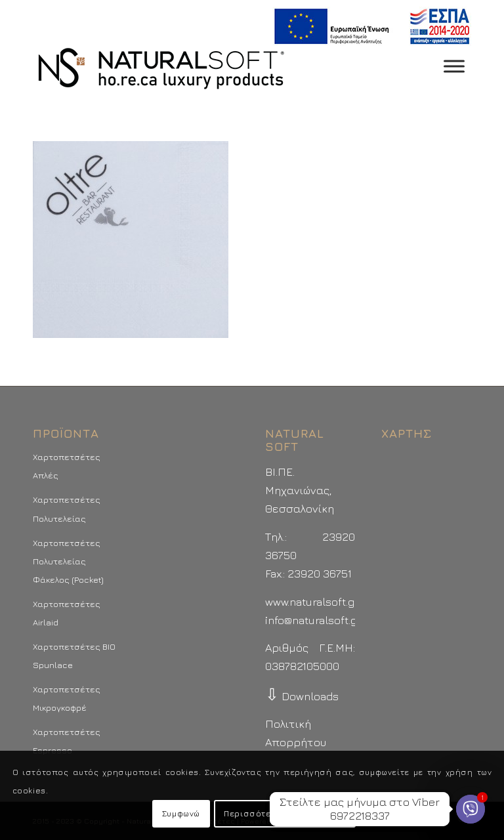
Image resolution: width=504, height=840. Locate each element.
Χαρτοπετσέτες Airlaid (67, 613)
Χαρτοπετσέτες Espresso (67, 741)
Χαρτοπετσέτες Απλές (67, 466)
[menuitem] (368, 27)
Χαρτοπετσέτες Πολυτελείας (67, 509)
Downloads (302, 696)
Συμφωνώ (181, 813)
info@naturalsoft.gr (313, 620)
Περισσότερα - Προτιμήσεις (285, 813)
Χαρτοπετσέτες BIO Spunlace (74, 656)
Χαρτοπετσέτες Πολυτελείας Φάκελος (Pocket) (68, 561)
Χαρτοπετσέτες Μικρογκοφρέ (67, 698)
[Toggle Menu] (454, 66)
